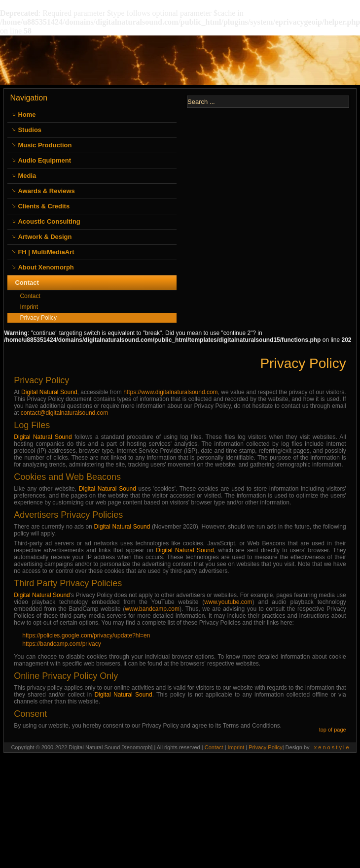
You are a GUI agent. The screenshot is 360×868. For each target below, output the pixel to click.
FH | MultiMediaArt (46, 252)
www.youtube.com (228, 602)
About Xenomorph (46, 267)
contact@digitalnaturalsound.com (65, 413)
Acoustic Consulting (49, 221)
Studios (30, 130)
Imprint (29, 307)
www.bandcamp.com (152, 609)
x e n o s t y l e (332, 747)
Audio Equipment (44, 160)
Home (27, 115)
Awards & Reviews (46, 191)
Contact (27, 283)
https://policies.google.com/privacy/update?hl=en (86, 635)
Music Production (45, 145)
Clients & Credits (44, 206)
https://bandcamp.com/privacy (61, 644)
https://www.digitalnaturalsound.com (170, 392)
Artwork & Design (45, 237)
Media (27, 176)
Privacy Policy (38, 318)
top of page (333, 730)
